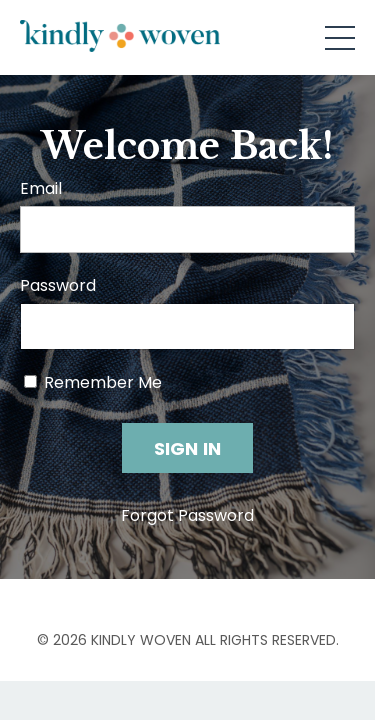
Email (41, 188)
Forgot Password (187, 515)
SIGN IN (188, 448)
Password (58, 285)
